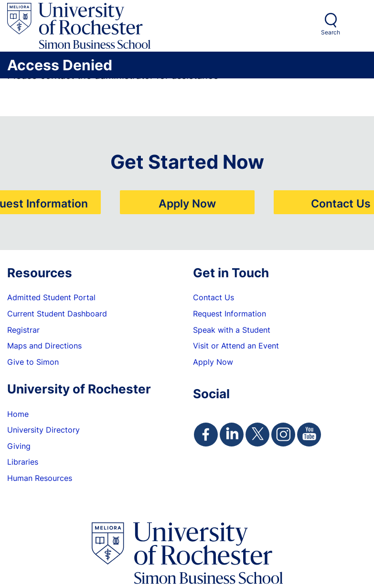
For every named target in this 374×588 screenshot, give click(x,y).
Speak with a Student (232, 330)
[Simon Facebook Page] (206, 435)
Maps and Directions (44, 346)
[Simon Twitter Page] (257, 435)
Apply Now (187, 203)
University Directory (43, 430)
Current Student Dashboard (57, 314)
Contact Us (341, 203)
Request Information (230, 314)
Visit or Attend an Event (236, 346)
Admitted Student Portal (51, 297)
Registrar (23, 330)
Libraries (23, 462)
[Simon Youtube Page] (309, 435)
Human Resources (40, 478)
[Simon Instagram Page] (283, 435)
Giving (19, 446)
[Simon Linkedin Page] (232, 435)
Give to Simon (33, 362)
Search (331, 32)
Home (18, 414)
